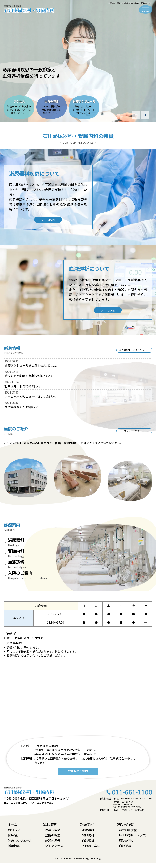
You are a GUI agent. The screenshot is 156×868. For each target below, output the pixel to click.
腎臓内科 (86, 840)
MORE (48, 220)
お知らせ (12, 835)
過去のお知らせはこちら (132, 352)
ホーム (10, 830)
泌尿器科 (86, 835)
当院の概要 (51, 840)
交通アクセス (52, 851)
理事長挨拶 (51, 835)
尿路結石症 (125, 846)
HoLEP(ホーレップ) (131, 840)
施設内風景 (51, 846)
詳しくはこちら (132, 433)
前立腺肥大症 (126, 835)
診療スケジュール (18, 846)
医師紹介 (12, 840)
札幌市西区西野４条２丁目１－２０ (43, 804)
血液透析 (86, 846)
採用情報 (12, 851)
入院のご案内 (89, 851)
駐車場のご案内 (78, 776)
